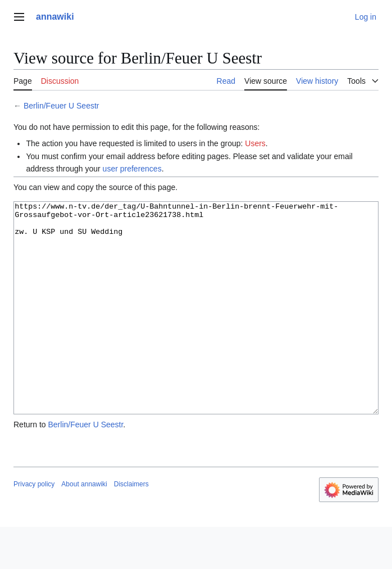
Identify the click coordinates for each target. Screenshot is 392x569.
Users (255, 143)
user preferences (132, 169)
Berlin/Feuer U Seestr (61, 106)
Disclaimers (131, 526)
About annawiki (84, 526)
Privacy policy (34, 526)
